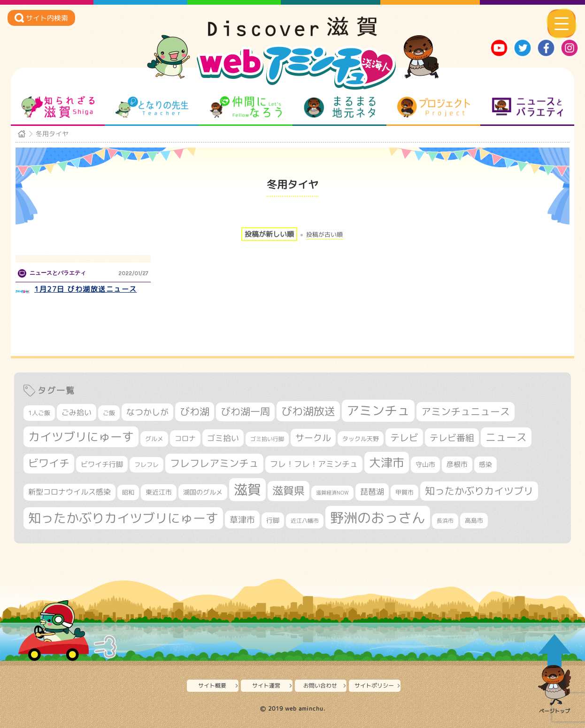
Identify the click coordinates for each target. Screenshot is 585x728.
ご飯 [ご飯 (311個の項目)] (109, 413)
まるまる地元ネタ (340, 107)
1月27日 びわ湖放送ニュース (86, 289)
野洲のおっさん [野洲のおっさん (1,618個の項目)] (378, 517)
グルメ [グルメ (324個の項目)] (154, 439)
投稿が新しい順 (269, 234)
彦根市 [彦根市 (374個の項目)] (457, 464)
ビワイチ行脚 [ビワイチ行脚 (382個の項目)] (102, 464)
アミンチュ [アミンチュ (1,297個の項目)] (378, 410)
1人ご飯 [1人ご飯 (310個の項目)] (39, 413)
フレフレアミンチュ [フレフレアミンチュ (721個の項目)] (214, 463)
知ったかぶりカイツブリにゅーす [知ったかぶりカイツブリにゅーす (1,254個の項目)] (123, 518)
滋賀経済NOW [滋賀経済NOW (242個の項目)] (332, 493)
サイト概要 (212, 685)
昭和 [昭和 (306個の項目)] (128, 492)
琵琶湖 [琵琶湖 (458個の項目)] (372, 492)
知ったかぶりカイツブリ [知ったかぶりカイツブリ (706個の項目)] (479, 491)
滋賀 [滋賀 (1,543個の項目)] (247, 489)
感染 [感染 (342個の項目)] (485, 465)
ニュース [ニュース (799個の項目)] (506, 437)
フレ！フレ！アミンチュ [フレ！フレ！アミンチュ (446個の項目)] (314, 464)
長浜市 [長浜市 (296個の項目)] (445, 521)
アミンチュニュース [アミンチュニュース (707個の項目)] (466, 411)
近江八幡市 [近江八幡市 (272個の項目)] (305, 521)
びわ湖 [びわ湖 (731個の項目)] (195, 411)
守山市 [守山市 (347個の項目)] (425, 465)
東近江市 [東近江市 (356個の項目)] (159, 492)
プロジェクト (434, 107)
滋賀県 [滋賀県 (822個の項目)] (289, 491)
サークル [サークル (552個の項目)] (313, 438)
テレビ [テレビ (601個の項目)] (404, 438)
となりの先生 (152, 107)
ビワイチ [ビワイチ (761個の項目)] (49, 463)
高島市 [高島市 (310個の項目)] (474, 520)
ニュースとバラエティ (527, 107)
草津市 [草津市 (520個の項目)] (242, 519)
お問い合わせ (320, 685)
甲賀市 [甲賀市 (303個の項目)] (404, 492)
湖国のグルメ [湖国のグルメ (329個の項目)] (203, 492)
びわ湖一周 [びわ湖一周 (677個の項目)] (245, 412)
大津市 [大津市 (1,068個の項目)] (387, 462)
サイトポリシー (374, 685)
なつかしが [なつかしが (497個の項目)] (147, 412)
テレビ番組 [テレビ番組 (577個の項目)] (452, 438)
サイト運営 (266, 685)
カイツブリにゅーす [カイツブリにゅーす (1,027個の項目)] (81, 437)
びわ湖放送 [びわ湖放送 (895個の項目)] (308, 411)
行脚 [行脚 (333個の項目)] (273, 520)
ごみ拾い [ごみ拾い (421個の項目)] (77, 412)
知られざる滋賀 (58, 107)
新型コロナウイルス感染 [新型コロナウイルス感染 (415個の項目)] (69, 492)
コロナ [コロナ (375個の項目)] (185, 438)
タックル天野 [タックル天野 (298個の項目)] (361, 439)
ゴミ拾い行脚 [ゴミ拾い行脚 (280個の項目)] (267, 439)
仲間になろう (246, 107)
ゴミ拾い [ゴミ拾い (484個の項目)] (223, 438)
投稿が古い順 (324, 235)
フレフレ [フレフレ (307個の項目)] (146, 465)
